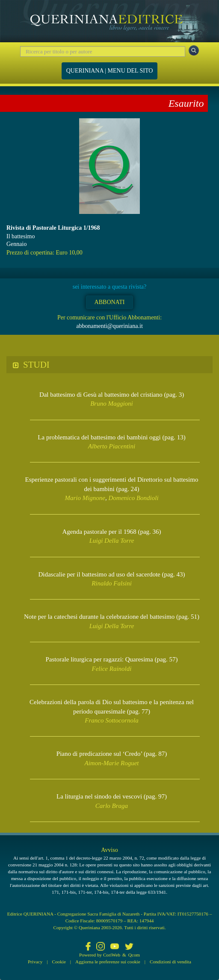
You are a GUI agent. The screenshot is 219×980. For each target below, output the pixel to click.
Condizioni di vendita (170, 962)
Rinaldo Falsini (112, 583)
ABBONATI (110, 302)
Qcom (134, 955)
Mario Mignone (85, 498)
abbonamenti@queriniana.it (109, 326)
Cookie (59, 962)
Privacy (35, 962)
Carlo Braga (112, 806)
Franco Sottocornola (111, 720)
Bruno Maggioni (112, 404)
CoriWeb (112, 955)
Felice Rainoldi (112, 669)
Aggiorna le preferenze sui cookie (108, 962)
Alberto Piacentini (112, 446)
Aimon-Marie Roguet (111, 763)
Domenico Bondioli (134, 498)
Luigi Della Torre (112, 541)
